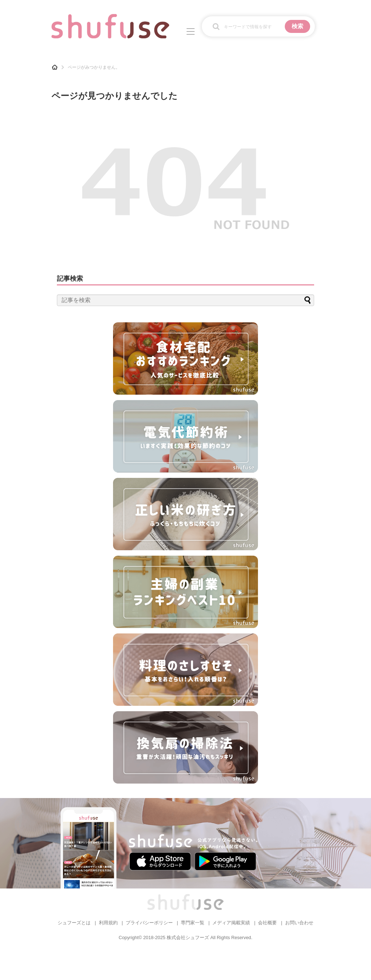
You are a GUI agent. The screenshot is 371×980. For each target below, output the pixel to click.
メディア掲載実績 (231, 923)
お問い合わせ (299, 923)
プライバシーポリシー (149, 923)
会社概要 (267, 923)
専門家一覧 (193, 923)
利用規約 (108, 923)
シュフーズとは (74, 923)
